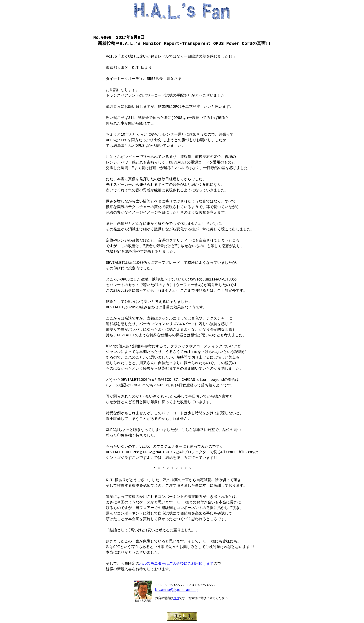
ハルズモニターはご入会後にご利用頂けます (176, 564)
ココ (176, 599)
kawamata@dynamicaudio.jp (177, 590)
